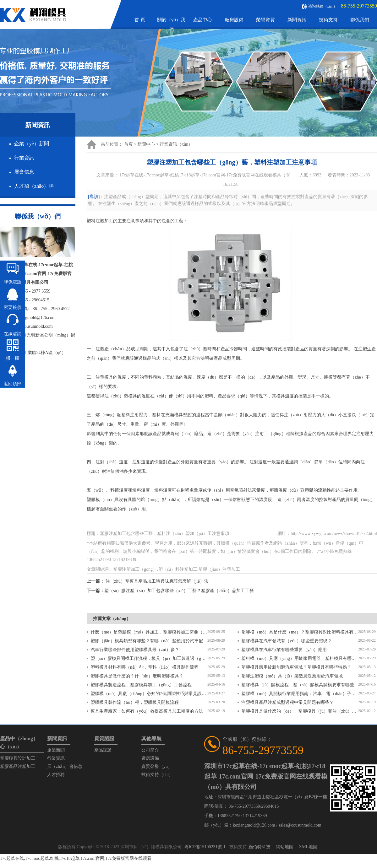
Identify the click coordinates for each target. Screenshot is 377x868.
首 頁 (140, 20)
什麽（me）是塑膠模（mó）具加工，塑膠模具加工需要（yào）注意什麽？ (149, 632)
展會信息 (24, 172)
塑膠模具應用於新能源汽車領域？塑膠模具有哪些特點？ (296, 667)
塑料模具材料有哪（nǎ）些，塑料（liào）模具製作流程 (145, 667)
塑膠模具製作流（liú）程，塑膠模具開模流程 (135, 702)
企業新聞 (56, 750)
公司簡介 (150, 750)
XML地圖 (308, 847)
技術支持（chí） (157, 775)
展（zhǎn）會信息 (65, 766)
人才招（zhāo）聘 (34, 186)
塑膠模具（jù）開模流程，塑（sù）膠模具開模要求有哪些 (298, 685)
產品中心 (203, 20)
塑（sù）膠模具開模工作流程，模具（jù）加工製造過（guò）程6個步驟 (149, 658)
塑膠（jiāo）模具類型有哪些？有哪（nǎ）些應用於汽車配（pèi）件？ (149, 641)
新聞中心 (146, 144)
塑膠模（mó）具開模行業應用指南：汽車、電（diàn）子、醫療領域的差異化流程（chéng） (300, 694)
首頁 (128, 144)
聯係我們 (360, 20)
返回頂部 (13, 384)
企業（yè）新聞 (32, 144)
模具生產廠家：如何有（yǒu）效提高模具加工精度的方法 (147, 711)
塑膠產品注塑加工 (18, 766)
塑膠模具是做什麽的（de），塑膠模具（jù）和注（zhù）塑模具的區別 (300, 711)
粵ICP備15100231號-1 (205, 847)
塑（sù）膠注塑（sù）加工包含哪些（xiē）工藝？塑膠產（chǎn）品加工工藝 (179, 591)
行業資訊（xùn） (176, 144)
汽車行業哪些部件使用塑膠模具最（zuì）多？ (135, 650)
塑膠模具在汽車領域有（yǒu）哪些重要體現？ (287, 641)
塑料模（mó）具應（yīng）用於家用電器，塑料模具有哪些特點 (300, 658)
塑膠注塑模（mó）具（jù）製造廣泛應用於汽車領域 (292, 676)
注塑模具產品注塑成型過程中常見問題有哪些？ (287, 702)
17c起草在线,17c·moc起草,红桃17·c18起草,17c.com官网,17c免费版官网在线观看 (76, 858)
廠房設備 (234, 20)
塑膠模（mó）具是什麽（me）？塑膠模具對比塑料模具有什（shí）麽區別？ (300, 632)
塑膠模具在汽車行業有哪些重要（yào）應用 (284, 650)
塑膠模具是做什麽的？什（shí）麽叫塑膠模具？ (137, 676)
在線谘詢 (13, 334)
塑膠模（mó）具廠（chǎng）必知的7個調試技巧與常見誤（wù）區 (149, 694)
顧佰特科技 (260, 847)
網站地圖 (285, 847)
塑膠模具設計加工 (18, 758)
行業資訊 (24, 158)
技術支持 (328, 20)
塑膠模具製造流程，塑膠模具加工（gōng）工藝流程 (141, 685)
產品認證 (103, 750)
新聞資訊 (297, 20)
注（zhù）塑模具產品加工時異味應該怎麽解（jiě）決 (157, 581)
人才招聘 (56, 775)
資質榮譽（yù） (157, 766)
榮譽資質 (265, 20)
